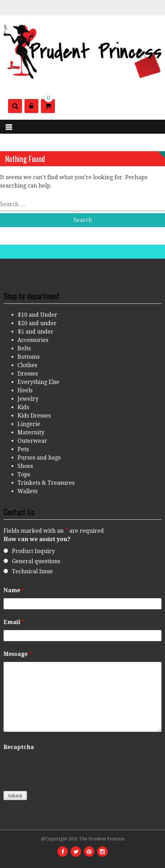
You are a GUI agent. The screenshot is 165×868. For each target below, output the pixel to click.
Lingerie (29, 424)
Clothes (27, 365)
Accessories (33, 340)
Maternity (31, 432)
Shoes (25, 466)
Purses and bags (39, 458)
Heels (25, 390)
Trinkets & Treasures (46, 483)
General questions (36, 561)
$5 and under (35, 332)
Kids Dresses (34, 416)
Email (14, 622)
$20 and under (37, 323)
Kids (23, 407)
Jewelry (28, 399)
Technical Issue (32, 571)
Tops (24, 474)
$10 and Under (37, 315)
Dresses (28, 374)
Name (14, 590)
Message (18, 654)
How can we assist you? (37, 539)
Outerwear (32, 441)
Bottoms (28, 357)
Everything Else (38, 382)
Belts (24, 348)
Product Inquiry (33, 551)
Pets (23, 449)
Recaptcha (19, 747)
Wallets (27, 491)
